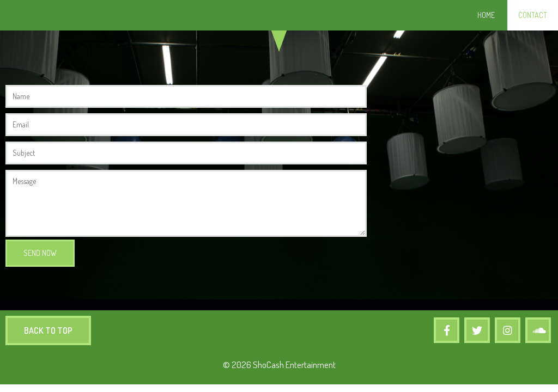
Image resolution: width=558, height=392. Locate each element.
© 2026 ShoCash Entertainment (279, 365)
